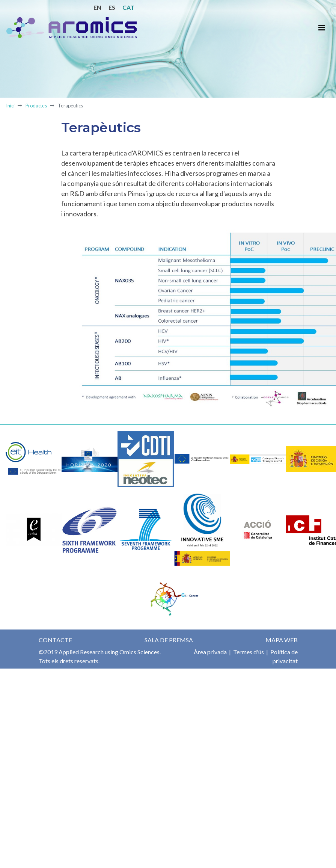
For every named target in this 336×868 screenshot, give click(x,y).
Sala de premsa (169, 640)
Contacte (55, 640)
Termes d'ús (248, 652)
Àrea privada (210, 652)
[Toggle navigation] (322, 28)
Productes (36, 106)
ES (112, 7)
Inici (10, 106)
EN (97, 7)
